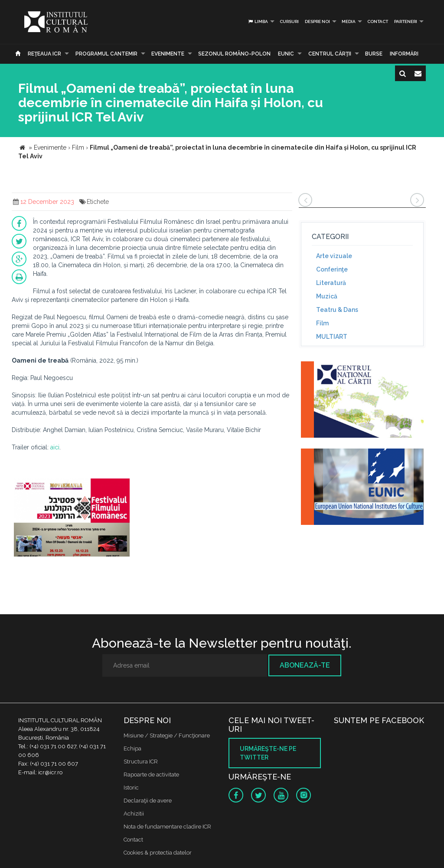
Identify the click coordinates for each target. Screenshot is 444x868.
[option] (72, 519)
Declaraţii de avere (148, 801)
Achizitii (134, 814)
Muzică (327, 296)
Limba (258, 21)
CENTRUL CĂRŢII (330, 54)
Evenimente (168, 54)
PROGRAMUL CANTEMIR (106, 54)
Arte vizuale (334, 256)
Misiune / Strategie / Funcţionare (167, 735)
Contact (378, 21)
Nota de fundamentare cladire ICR (167, 827)
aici (55, 447)
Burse (374, 54)
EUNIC (286, 54)
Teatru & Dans (337, 310)
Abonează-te (305, 665)
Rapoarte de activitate (151, 775)
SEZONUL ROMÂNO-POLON (234, 54)
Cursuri (289, 21)
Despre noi (317, 21)
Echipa (132, 748)
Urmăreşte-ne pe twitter (268, 753)
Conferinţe (332, 269)
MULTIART (332, 337)
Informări (404, 54)
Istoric (131, 788)
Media (349, 21)
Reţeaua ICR (44, 54)
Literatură (331, 283)
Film (322, 323)
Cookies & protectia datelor (158, 853)
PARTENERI (406, 21)
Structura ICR (141, 762)
